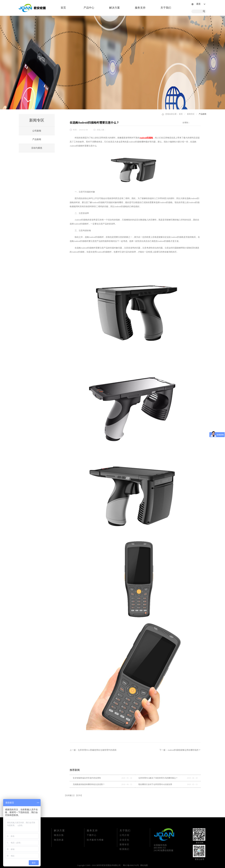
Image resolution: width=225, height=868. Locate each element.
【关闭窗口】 (70, 795)
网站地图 (144, 865)
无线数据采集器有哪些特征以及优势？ (89, 784)
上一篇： (93, 750)
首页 (63, 8)
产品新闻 (202, 114)
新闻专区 (191, 114)
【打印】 (79, 795)
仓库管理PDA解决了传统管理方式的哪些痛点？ (158, 778)
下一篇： (180, 750)
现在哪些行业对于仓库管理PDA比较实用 (155, 784)
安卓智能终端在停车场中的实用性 (87, 778)
